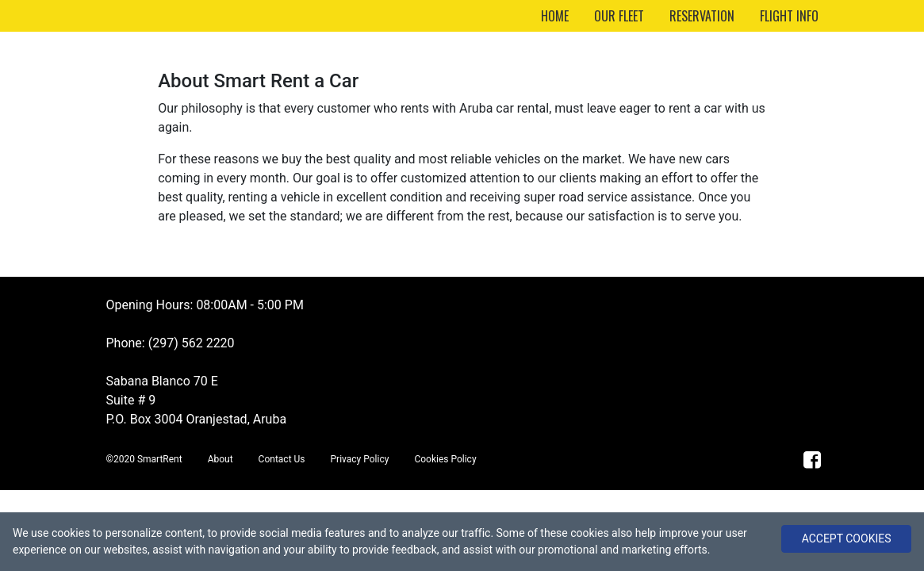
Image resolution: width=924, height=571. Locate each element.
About (220, 459)
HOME (555, 16)
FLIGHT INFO (789, 16)
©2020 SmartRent (144, 459)
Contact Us (282, 459)
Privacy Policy (360, 459)
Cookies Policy (445, 459)
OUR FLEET (619, 16)
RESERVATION (702, 16)
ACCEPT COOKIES (847, 538)
